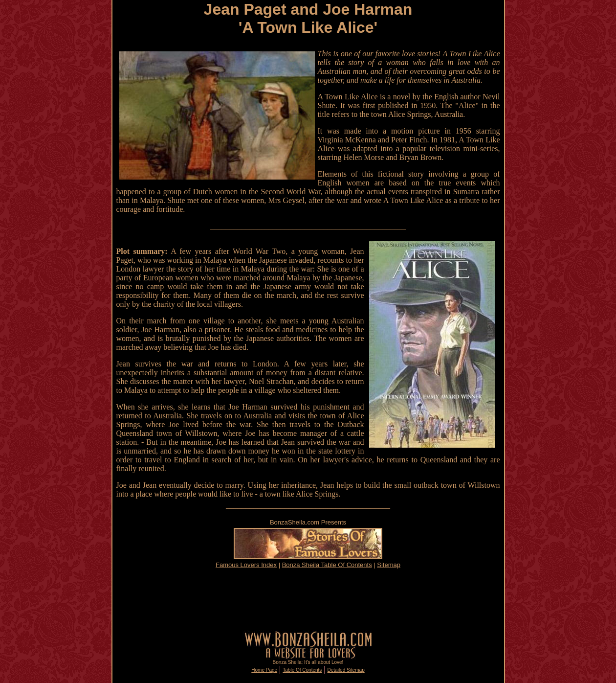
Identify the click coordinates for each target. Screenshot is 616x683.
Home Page (264, 670)
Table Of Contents (302, 670)
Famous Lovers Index (246, 565)
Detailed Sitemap (346, 670)
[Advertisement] (308, 599)
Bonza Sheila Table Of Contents (327, 565)
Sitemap (389, 565)
